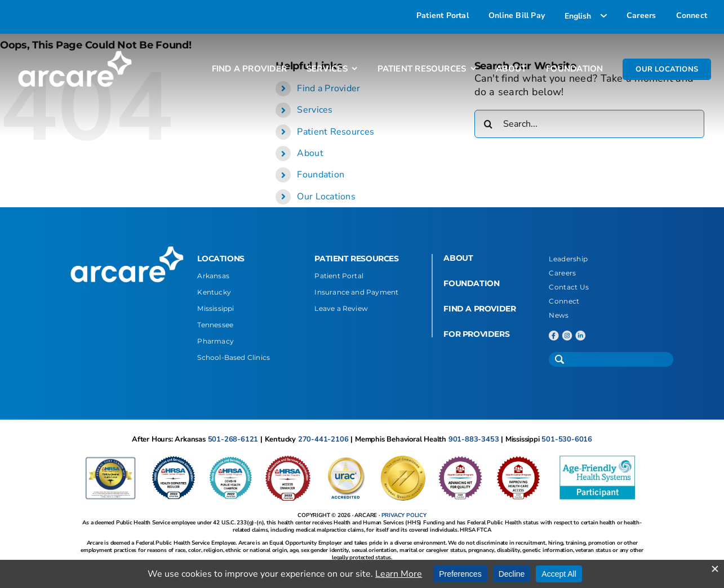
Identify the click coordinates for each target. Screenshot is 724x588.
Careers (562, 273)
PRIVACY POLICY (404, 515)
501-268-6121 (233, 439)
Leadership (568, 259)
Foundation (321, 175)
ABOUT (458, 258)
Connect (564, 301)
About (310, 153)
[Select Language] (586, 16)
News (559, 315)
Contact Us (569, 287)
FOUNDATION (471, 283)
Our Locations (326, 197)
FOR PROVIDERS (476, 334)
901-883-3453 (474, 439)
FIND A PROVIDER (479, 309)
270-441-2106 (323, 439)
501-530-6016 (567, 439)
